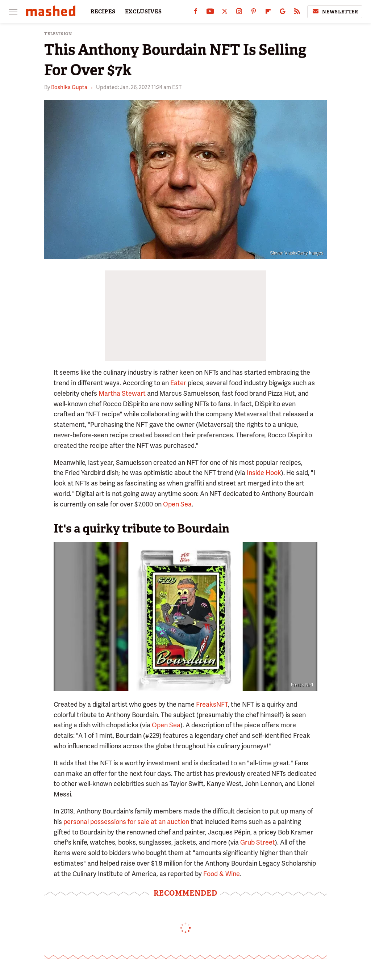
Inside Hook (264, 473)
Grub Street (258, 842)
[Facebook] (196, 13)
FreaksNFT (212, 704)
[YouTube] (210, 13)
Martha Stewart (122, 393)
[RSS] (297, 13)
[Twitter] (225, 13)
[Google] (283, 13)
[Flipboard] (268, 13)
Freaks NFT (302, 685)
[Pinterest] (254, 13)
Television (58, 34)
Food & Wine (221, 874)
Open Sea (177, 504)
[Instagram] (239, 13)
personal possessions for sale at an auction (126, 822)
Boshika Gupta (69, 87)
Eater (178, 383)
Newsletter (335, 12)
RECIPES (103, 12)
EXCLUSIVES (143, 12)
